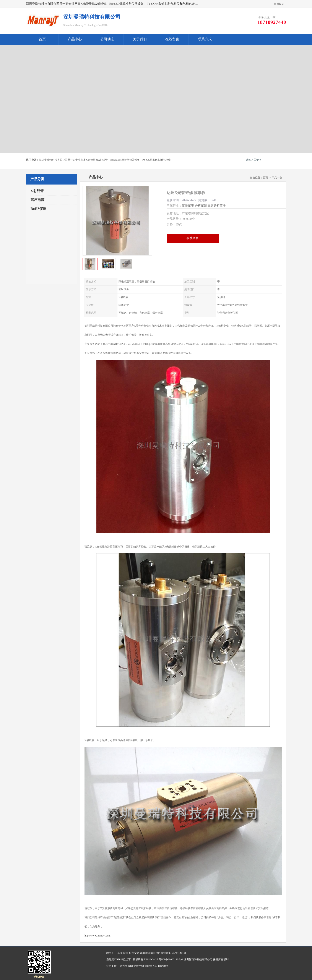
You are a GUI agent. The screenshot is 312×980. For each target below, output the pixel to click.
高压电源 (37, 200)
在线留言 (172, 39)
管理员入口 (151, 966)
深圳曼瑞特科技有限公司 (198, 959)
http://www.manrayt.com (97, 936)
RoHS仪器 (38, 209)
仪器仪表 (188, 206)
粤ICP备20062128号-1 (171, 959)
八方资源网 (126, 966)
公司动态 (107, 39)
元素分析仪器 (217, 206)
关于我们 (140, 39)
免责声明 (139, 966)
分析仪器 (201, 206)
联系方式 (205, 39)
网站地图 (163, 966)
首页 (42, 39)
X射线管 (37, 191)
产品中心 (75, 39)
